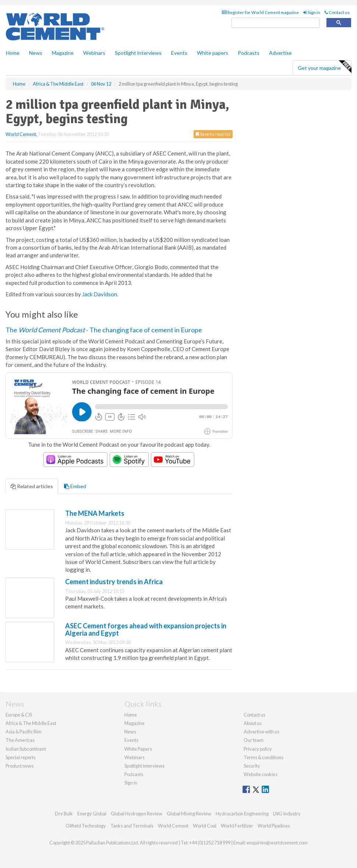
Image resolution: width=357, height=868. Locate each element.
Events (179, 53)
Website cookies (261, 774)
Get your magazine (324, 67)
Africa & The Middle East (31, 723)
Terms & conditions (264, 757)
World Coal (205, 826)
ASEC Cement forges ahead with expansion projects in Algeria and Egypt (146, 629)
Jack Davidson (100, 294)
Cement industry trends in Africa (114, 582)
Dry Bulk (64, 814)
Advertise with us (261, 732)
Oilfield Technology (86, 826)
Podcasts (249, 53)
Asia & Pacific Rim (24, 732)
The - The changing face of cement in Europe (104, 330)
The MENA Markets (95, 513)
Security (252, 766)
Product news (20, 766)
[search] (276, 23)
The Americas (20, 740)
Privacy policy (258, 749)
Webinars (94, 53)
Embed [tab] (75, 486)
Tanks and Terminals (132, 826)
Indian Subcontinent (26, 749)
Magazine (63, 53)
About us (253, 723)
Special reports (21, 757)
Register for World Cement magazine (260, 12)
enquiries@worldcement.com (277, 843)
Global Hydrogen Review (137, 814)
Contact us (337, 12)
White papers (213, 53)
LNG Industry (287, 814)
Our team (254, 740)
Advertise (280, 53)
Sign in (312, 12)
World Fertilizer (237, 826)
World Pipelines (274, 826)
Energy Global (92, 814)
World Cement (21, 134)
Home (13, 53)
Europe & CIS (19, 715)
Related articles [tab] (32, 486)
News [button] (36, 53)
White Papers (138, 749)
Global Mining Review (189, 814)
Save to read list (213, 134)
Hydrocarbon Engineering (242, 814)
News (130, 732)
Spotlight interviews (138, 53)
